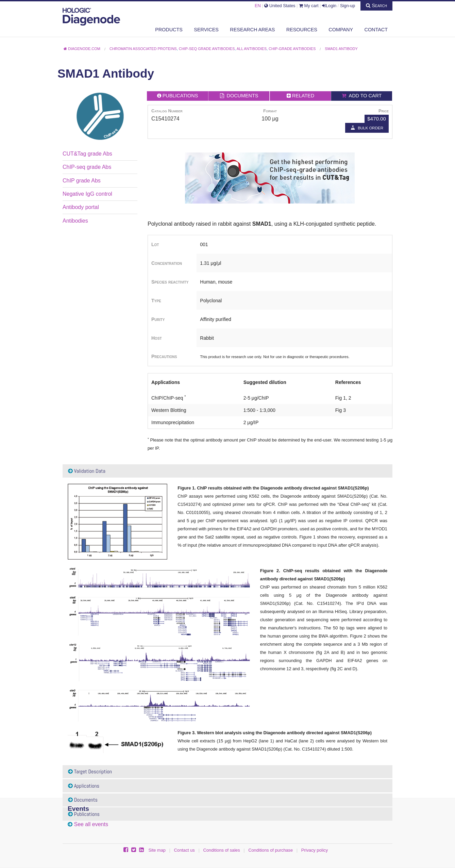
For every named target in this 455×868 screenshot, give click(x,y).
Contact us (184, 850)
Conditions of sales (221, 850)
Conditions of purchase (271, 850)
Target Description (90, 771)
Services (206, 30)
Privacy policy (315, 850)
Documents (83, 800)
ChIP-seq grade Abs (87, 167)
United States (280, 6)
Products (169, 30)
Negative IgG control (87, 194)
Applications (84, 786)
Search (376, 5)
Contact (376, 30)
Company (341, 30)
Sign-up (348, 6)
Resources (302, 30)
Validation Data (87, 471)
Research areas (252, 30)
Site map (157, 850)
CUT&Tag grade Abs (87, 154)
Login (329, 6)
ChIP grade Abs (82, 181)
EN (258, 6)
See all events (91, 824)
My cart (309, 6)
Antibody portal (81, 207)
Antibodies (75, 221)
